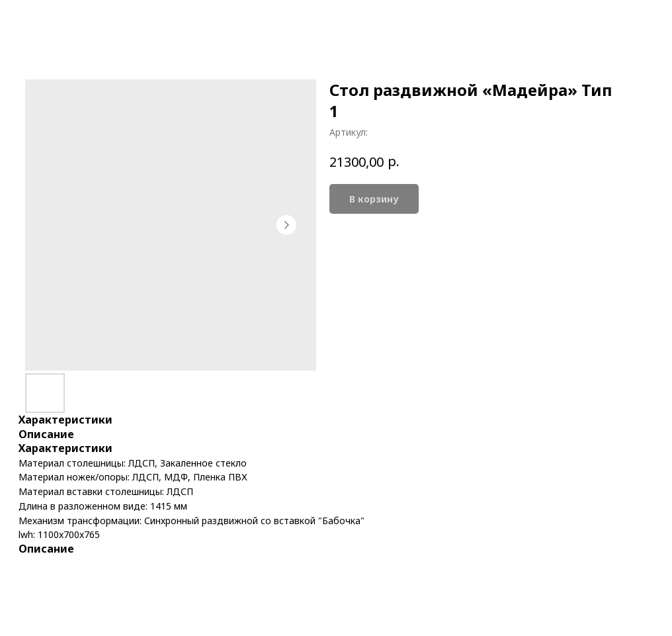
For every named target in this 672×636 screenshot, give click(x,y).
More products (57, 20)
